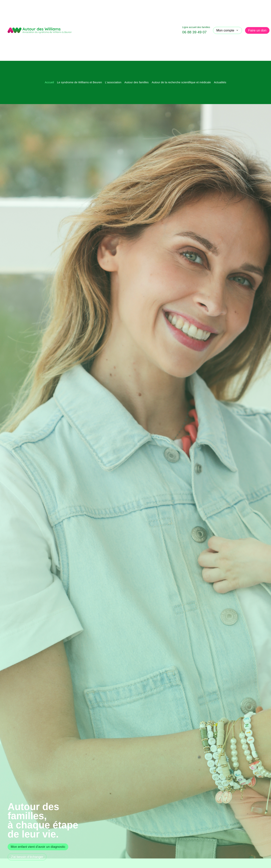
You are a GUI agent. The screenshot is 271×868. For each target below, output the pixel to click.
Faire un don (257, 30)
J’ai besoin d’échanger (27, 857)
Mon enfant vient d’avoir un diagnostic (38, 847)
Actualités (220, 82)
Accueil (49, 82)
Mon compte (228, 30)
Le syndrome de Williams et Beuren (80, 82)
